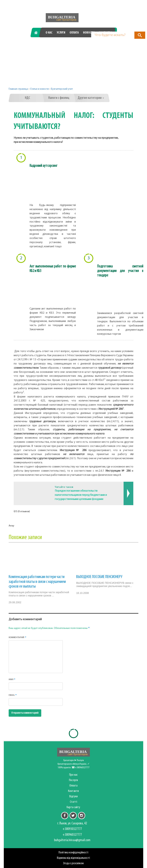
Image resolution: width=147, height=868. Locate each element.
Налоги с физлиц (59, 98)
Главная (37, 33)
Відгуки (73, 796)
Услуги (61, 33)
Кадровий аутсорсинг (43, 166)
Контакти (73, 791)
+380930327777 (47, 45)
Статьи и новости (39, 89)
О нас (49, 33)
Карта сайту (73, 807)
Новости (89, 33)
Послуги (73, 780)
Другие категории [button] (91, 98)
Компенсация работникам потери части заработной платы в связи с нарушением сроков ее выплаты (37, 582)
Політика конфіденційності (73, 853)
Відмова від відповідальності (73, 858)
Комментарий (17, 637)
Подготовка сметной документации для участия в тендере (120, 271)
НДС (27, 98)
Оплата (74, 33)
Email (13, 695)
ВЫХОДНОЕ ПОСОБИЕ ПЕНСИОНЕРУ (99, 577)
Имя (12, 679)
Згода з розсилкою (73, 863)
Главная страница (18, 89)
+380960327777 (94, 45)
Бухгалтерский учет (62, 89)
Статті (73, 802)
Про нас (73, 775)
